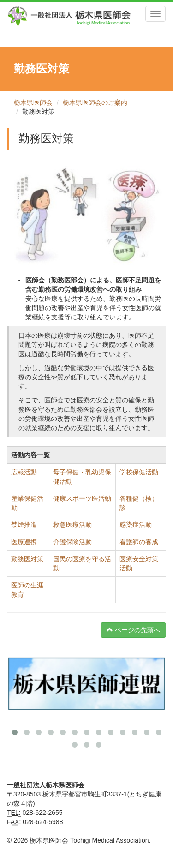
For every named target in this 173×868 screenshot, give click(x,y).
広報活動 (24, 472)
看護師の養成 (139, 542)
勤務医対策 (27, 559)
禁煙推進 (24, 525)
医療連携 (24, 542)
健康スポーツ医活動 (82, 498)
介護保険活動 (72, 542)
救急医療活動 (72, 525)
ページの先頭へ (133, 630)
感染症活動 (136, 525)
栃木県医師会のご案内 (95, 102)
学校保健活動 (139, 472)
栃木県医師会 (33, 102)
